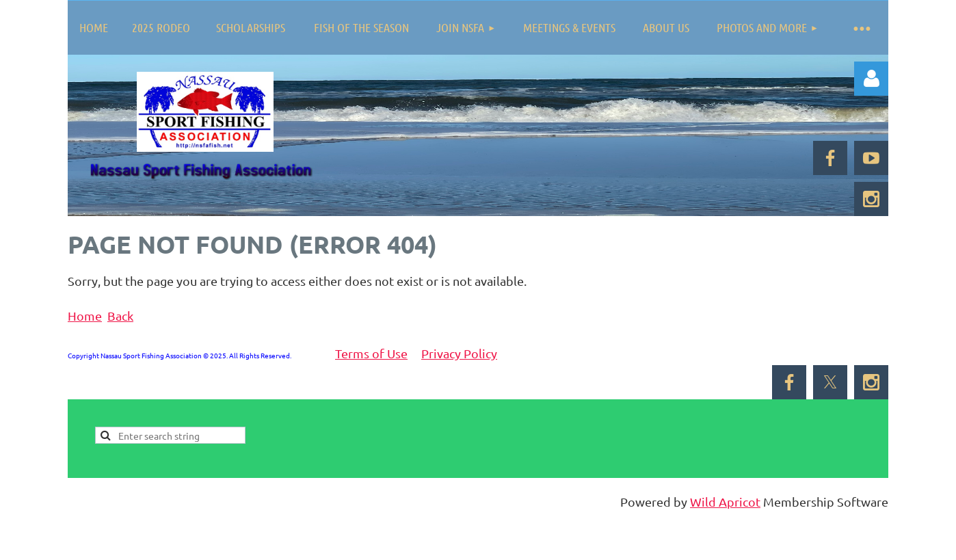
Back (120, 316)
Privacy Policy (459, 353)
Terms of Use (371, 353)
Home (85, 316)
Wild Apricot (725, 502)
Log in (871, 79)
